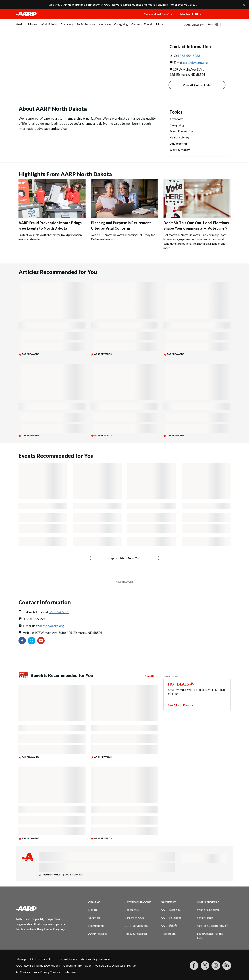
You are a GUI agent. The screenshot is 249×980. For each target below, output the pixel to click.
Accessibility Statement (96, 959)
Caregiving (177, 125)
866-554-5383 (190, 56)
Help (211, 24)
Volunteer (94, 918)
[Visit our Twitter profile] (32, 641)
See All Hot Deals (179, 705)
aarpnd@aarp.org (195, 63)
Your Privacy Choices (47, 972)
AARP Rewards (98, 934)
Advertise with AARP (138, 902)
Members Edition (191, 14)
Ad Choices (23, 972)
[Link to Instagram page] (216, 966)
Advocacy (176, 119)
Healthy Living (179, 137)
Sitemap (21, 959)
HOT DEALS (179, 684)
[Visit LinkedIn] (227, 966)
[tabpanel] (209, 24)
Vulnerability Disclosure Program (116, 965)
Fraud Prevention (181, 131)
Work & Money (180, 150)
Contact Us (132, 910)
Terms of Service (67, 959)
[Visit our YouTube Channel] (41, 641)
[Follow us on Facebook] (22, 641)
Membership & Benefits (158, 14)
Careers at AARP (135, 918)
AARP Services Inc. (136, 926)
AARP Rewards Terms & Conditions (38, 965)
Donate (93, 910)
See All (149, 676)
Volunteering (178, 143)
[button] (221, 18)
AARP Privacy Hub (41, 959)
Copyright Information (77, 965)
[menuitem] (20, 26)
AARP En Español (194, 25)
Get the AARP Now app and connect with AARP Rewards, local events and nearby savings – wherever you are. (122, 4)
